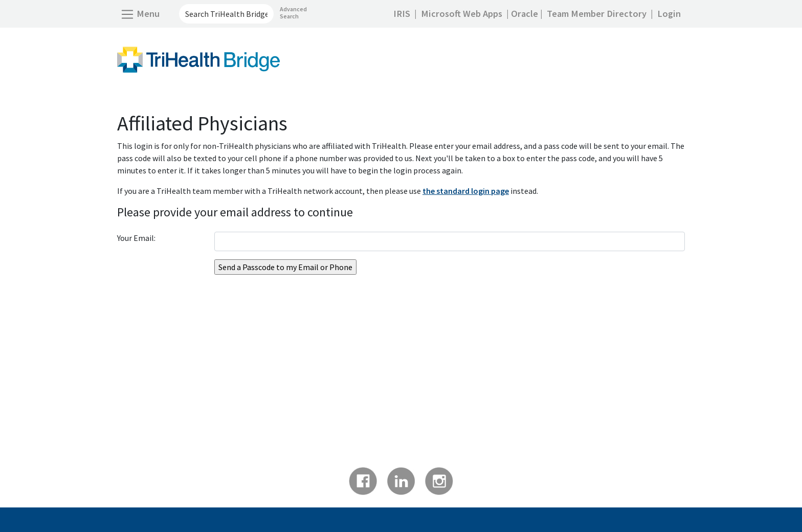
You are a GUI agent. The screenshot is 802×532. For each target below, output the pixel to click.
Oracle (525, 14)
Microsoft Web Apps (462, 14)
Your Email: (136, 238)
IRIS (402, 14)
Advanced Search (293, 13)
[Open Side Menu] (140, 14)
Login (669, 14)
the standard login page (466, 191)
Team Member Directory (597, 14)
